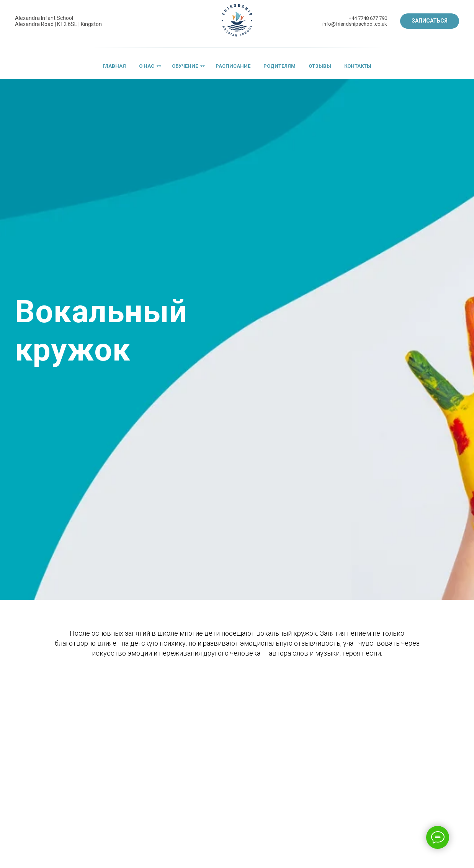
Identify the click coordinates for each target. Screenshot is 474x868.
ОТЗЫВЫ (320, 66)
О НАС (147, 66)
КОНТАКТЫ (358, 66)
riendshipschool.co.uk (362, 24)
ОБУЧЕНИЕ (185, 66)
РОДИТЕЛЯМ (279, 66)
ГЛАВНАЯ (114, 66)
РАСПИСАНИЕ (233, 66)
